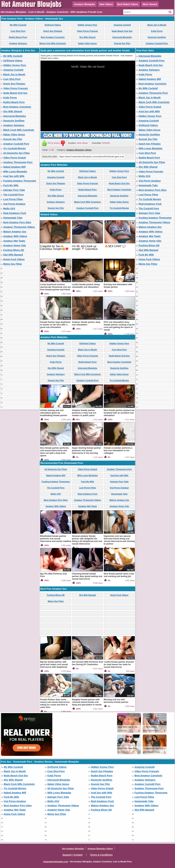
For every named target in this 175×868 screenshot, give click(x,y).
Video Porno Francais (87, 31)
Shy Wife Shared (87, 37)
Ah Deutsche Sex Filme (16, 153)
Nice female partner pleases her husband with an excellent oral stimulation (119, 413)
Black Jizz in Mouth (157, 25)
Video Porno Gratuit (15, 158)
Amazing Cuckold (122, 25)
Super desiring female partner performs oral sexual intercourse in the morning (86, 451)
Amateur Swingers (18, 43)
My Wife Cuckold (18, 25)
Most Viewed (150, 4)
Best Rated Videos (128, 4)
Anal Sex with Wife (14, 176)
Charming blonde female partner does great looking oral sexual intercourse (87, 576)
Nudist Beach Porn (18, 37)
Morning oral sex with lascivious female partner (116, 701)
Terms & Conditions (101, 855)
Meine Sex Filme (13, 264)
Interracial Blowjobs (122, 37)
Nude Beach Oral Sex (122, 31)
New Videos (106, 4)
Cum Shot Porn (18, 31)
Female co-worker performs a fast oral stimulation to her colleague (118, 451)
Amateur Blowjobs (85, 4)
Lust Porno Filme (13, 199)
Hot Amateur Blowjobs (73, 849)
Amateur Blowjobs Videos (79, 150)
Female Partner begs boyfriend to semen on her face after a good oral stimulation (55, 325)
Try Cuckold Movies (14, 148)
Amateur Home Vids (15, 245)
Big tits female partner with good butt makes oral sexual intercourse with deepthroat (54, 664)
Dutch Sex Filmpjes (53, 31)
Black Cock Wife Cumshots (53, 43)
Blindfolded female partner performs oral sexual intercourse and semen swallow (56, 539)
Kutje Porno (157, 31)
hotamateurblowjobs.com (56, 862)
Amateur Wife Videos (15, 236)
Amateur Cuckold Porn (157, 43)
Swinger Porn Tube (14, 190)
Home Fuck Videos (14, 259)
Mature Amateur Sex (15, 232)
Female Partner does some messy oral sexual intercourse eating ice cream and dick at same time (55, 703)
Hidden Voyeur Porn (87, 25)
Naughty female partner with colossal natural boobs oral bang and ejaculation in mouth (87, 702)
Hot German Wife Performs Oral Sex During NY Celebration (87, 663)
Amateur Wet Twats (14, 241)
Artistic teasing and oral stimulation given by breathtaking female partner (54, 413)
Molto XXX (9, 208)
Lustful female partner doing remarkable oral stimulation (86, 286)
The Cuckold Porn (14, 195)
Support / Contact (72, 855)
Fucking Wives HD (14, 250)
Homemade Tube (13, 218)
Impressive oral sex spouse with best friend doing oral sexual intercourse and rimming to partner (119, 540)
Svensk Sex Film (122, 43)
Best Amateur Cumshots (53, 37)
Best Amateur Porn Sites (17, 222)
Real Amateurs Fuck (15, 213)
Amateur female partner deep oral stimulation (86, 323)
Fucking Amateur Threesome (20, 181)
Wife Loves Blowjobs (15, 172)
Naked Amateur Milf (14, 167)
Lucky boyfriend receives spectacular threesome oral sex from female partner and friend (55, 287)
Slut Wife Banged (13, 255)
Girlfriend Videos (53, 25)
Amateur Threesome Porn (18, 162)
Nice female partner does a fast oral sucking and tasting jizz (119, 575)
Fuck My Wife (11, 185)
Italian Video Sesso (87, 43)
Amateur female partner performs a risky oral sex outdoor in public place (84, 413)
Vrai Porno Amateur (14, 204)
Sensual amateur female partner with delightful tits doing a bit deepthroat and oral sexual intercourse (87, 540)
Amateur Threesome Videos (19, 227)
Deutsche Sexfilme (157, 37)
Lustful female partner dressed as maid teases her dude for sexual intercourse (119, 664)
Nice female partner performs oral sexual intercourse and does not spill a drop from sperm (54, 452)
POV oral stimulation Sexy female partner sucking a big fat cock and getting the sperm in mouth (119, 326)
